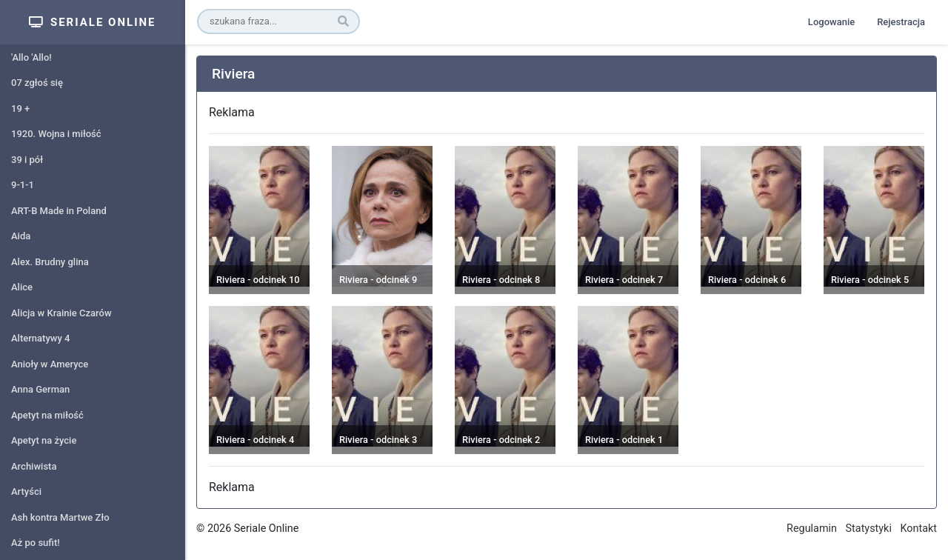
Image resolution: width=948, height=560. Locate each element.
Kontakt (918, 529)
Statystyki (869, 529)
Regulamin (812, 529)
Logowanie (831, 22)
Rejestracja (901, 22)
